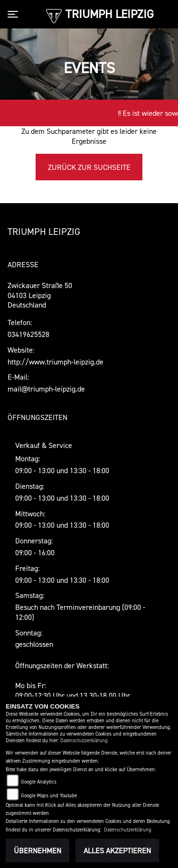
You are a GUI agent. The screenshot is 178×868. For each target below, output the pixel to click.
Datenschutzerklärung (84, 741)
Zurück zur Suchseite (89, 167)
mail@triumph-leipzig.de (46, 389)
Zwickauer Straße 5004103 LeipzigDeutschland (40, 295)
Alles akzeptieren (117, 850)
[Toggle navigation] (15, 14)
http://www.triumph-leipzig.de (56, 362)
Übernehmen (37, 850)
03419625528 (28, 334)
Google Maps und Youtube (49, 796)
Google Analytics (39, 782)
